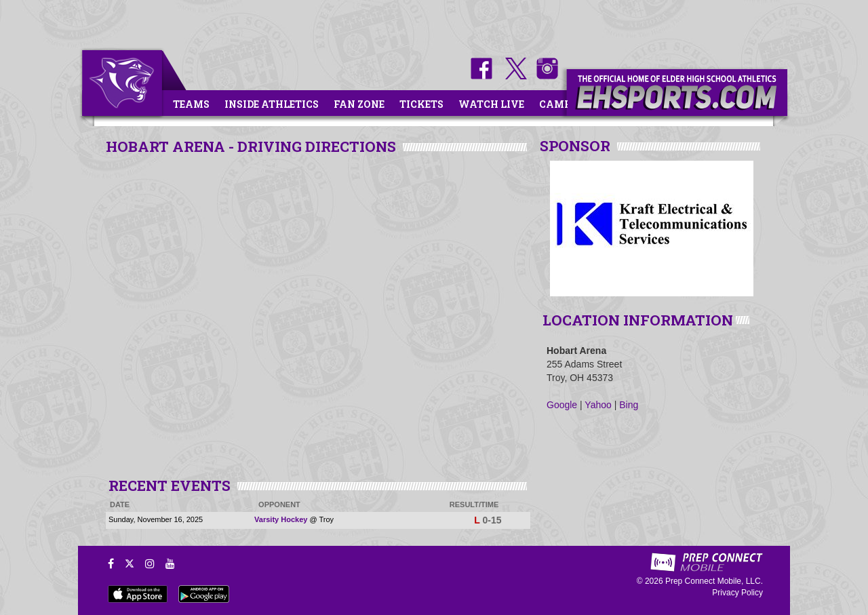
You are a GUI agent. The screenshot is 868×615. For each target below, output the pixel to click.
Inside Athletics (272, 104)
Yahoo (598, 405)
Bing (629, 405)
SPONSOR (575, 146)
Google (562, 405)
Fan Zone (359, 104)
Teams (191, 104)
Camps (558, 104)
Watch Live (491, 104)
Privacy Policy (737, 593)
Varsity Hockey (281, 519)
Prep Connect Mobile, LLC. (714, 581)
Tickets (421, 104)
